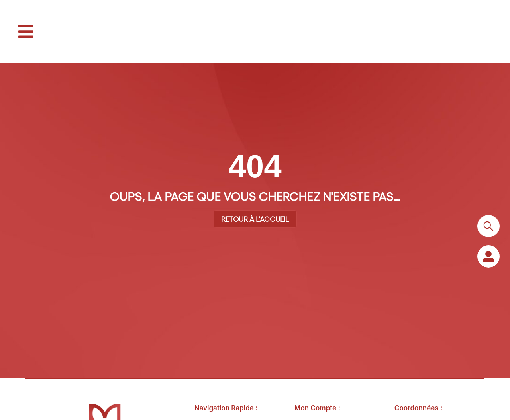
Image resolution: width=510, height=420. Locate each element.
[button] (26, 31)
